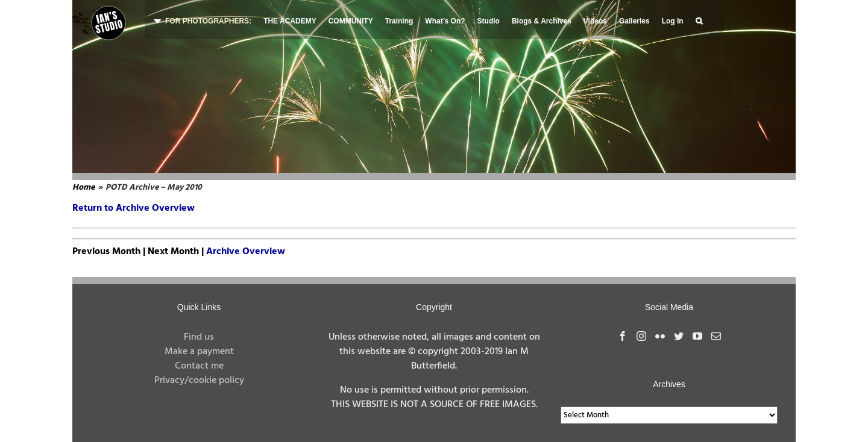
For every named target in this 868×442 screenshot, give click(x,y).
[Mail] (716, 336)
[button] (699, 20)
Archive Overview (246, 252)
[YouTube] (697, 336)
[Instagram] (641, 336)
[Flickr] (660, 336)
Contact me (199, 366)
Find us (199, 337)
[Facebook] (623, 336)
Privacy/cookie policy (199, 381)
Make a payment (199, 352)
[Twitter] (679, 336)
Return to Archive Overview (134, 208)
